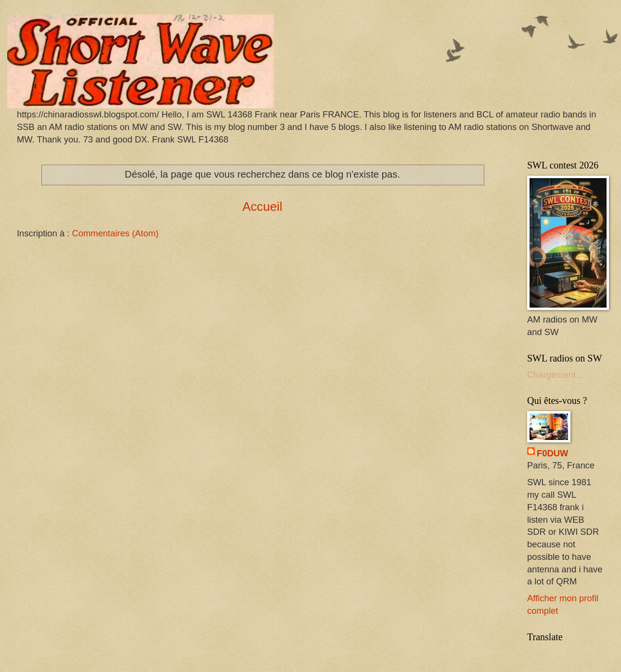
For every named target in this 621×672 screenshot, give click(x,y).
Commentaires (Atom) (115, 233)
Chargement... (555, 375)
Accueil (262, 207)
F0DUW (552, 453)
